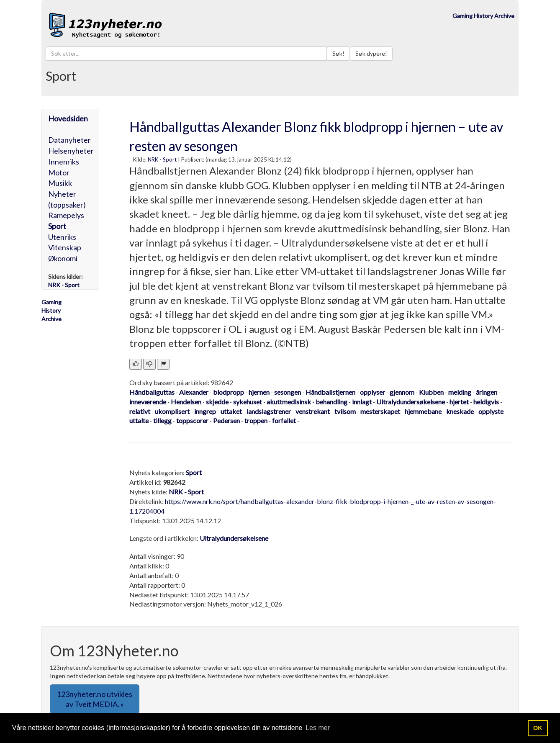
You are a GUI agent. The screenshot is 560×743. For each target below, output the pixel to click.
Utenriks (62, 237)
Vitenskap (65, 247)
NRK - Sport (162, 159)
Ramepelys (66, 215)
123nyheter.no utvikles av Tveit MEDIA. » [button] (95, 699)
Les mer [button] (318, 728)
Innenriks (64, 162)
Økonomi (63, 258)
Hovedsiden (68, 118)
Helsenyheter (71, 151)
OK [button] (538, 728)
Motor (59, 172)
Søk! (338, 53)
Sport (57, 226)
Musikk (60, 183)
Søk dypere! (371, 53)
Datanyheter (69, 140)
